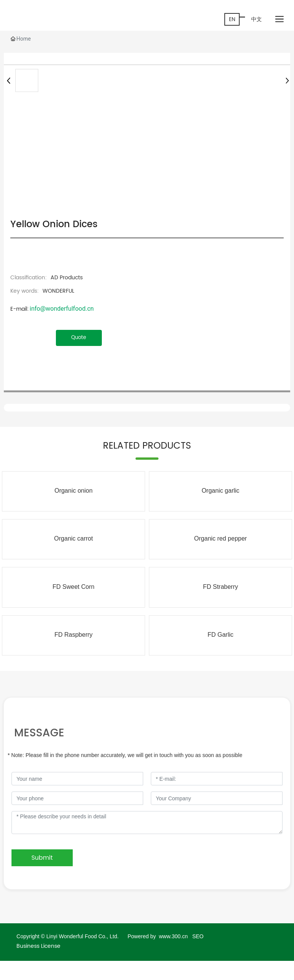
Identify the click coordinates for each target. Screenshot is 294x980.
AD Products (67, 278)
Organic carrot (73, 538)
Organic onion (73, 491)
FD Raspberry (73, 635)
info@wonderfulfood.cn (61, 309)
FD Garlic (220, 635)
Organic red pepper (220, 538)
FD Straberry (220, 587)
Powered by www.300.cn (158, 936)
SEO (198, 936)
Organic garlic (221, 491)
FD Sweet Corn (73, 587)
